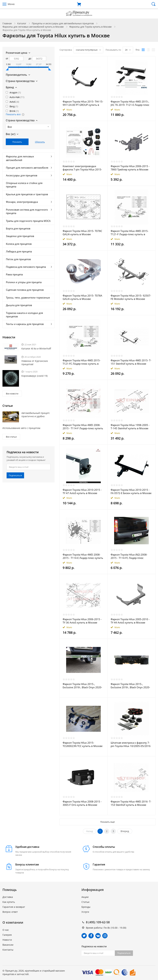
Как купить (9, 902)
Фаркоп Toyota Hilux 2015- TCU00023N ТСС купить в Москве (83, 744)
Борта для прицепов (18, 228)
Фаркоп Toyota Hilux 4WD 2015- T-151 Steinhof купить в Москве (131, 362)
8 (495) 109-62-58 (98, 922)
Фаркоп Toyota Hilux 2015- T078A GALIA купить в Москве (82, 297)
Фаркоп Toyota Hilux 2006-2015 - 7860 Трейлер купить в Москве (130, 168)
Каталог (22, 23)
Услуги (85, 912)
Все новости (12, 394)
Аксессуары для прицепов (22, 175)
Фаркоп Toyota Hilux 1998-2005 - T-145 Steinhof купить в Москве (130, 427)
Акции (85, 897)
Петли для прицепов (18, 259)
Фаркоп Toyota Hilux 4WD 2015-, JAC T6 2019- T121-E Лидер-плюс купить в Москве (130, 103)
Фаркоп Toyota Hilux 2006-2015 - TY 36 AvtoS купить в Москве (82, 621)
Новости (7, 940)
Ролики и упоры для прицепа (24, 282)
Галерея (7, 935)
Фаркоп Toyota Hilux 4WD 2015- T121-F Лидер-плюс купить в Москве (130, 233)
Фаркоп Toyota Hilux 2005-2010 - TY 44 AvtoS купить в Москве (130, 621)
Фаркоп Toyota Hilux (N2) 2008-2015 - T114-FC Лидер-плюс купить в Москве (129, 556)
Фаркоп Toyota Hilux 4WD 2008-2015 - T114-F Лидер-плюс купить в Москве (83, 427)
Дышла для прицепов (19, 305)
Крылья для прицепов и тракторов (27, 194)
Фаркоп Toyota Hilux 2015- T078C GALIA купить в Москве (82, 233)
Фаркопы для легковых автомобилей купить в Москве (33, 27)
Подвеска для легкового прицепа (26, 267)
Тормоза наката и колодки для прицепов (24, 315)
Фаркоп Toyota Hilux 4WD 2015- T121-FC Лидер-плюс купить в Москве (82, 362)
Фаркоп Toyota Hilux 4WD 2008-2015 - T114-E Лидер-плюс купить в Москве (83, 556)
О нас (6, 930)
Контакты (8, 950)
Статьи (85, 902)
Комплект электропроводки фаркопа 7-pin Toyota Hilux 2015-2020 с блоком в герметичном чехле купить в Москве (82, 168)
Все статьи (11, 437)
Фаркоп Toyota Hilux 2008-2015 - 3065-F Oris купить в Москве (82, 803)
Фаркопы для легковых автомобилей (20, 158)
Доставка (8, 897)
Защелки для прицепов (20, 236)
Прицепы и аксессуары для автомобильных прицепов (63, 23)
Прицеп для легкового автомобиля (27, 168)
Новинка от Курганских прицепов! (35, 363)
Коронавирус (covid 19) (34, 376)
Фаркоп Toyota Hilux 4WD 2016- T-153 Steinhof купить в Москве (131, 803)
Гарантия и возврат (14, 907)
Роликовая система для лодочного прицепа (27, 211)
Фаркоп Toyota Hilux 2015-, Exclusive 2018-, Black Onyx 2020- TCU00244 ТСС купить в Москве (130, 686)
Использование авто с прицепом (21, 428)
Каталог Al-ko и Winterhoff (36, 349)
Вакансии (8, 945)
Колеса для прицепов (19, 244)
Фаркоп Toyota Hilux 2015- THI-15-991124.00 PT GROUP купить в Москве (83, 103)
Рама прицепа (14, 274)
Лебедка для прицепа (19, 251)
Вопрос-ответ (10, 912)
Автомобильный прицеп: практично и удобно (36, 415)
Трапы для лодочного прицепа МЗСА (28, 221)
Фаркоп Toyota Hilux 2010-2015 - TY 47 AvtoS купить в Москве (82, 491)
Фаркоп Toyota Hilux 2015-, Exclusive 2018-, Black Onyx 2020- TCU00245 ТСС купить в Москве (82, 686)
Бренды (86, 907)
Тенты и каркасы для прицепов (25, 324)
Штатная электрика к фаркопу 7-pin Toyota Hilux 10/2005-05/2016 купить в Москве (131, 744)
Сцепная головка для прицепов (25, 290)
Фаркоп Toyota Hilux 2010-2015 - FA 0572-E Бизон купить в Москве (131, 491)
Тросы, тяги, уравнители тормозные (28, 298)
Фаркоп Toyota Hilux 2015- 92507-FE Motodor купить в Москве (131, 297)
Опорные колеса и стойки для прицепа (24, 185)
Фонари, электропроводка (22, 202)
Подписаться (15, 475)
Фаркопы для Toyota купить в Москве (90, 27)
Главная (7, 23)
